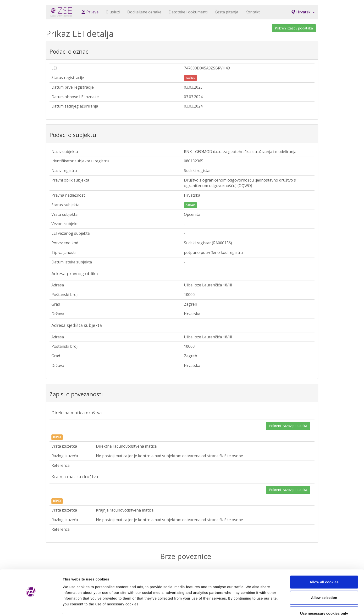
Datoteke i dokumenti (188, 12)
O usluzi (113, 12)
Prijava (90, 12)
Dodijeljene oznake (144, 12)
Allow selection (324, 584)
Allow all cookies (324, 568)
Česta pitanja (226, 12)
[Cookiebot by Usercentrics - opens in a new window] (31, 606)
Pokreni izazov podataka (294, 28)
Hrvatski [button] (303, 12)
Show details (251, 606)
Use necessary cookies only (324, 599)
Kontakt (253, 12)
